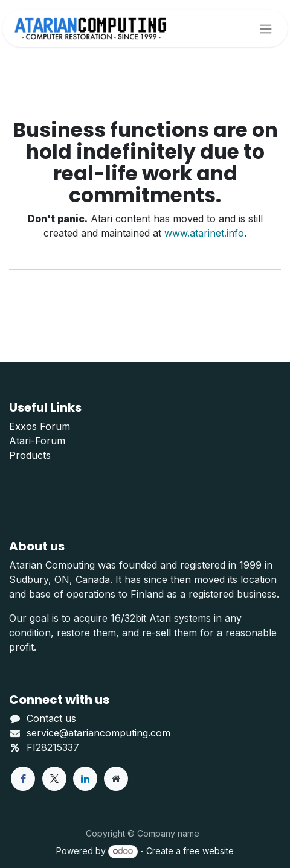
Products (30, 455)
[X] (54, 779)
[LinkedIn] (85, 779)
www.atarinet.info (204, 233)
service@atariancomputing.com (98, 733)
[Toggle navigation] (266, 28)
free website (208, 851)
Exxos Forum (40, 426)
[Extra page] (116, 779)
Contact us (51, 718)
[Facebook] (23, 779)
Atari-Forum (37, 441)
